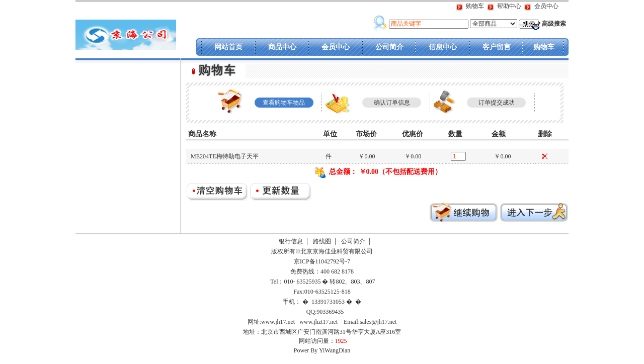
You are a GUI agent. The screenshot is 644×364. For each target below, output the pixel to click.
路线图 (322, 241)
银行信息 (291, 241)
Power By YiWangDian (322, 350)
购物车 (475, 6)
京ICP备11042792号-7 (321, 261)
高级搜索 (554, 24)
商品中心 (282, 47)
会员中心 (546, 6)
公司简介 (389, 47)
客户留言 (497, 47)
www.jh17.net (278, 322)
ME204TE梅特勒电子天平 (225, 156)
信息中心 (443, 47)
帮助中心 (509, 6)
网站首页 (228, 47)
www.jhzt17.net (318, 322)
